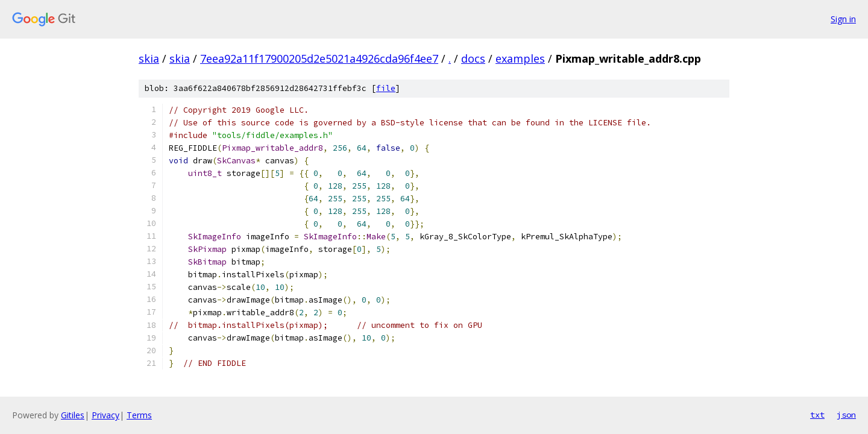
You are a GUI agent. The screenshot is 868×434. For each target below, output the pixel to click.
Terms (139, 415)
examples (520, 58)
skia (149, 58)
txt (817, 415)
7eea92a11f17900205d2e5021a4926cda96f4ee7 (319, 58)
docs (473, 58)
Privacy (105, 415)
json (846, 415)
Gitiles (73, 415)
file (386, 88)
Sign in (843, 19)
